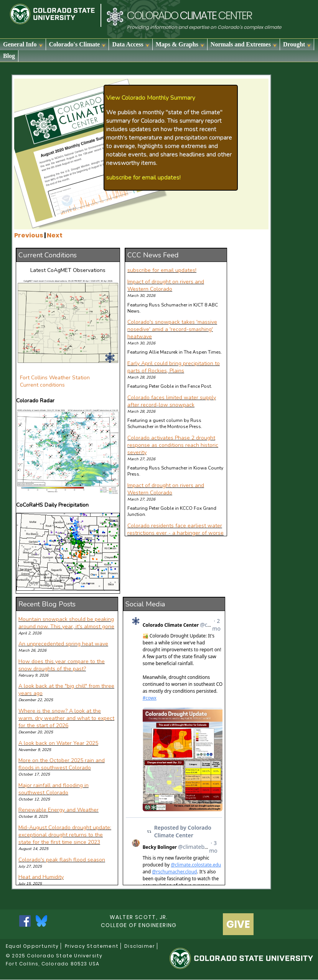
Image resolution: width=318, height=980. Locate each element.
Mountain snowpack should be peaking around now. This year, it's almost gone (66, 623)
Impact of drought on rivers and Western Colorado (166, 285)
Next (55, 235)
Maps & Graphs (180, 44)
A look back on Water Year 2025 (58, 743)
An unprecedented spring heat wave (63, 644)
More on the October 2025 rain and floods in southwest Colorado (62, 764)
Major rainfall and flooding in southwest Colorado (54, 789)
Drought (297, 44)
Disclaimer (140, 946)
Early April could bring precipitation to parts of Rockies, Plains (174, 367)
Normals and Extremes (244, 44)
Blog (9, 56)
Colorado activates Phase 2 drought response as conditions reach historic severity (173, 445)
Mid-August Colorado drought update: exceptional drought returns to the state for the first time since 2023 (65, 835)
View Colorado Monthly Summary (151, 98)
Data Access (131, 44)
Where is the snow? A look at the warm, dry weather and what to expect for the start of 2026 (66, 718)
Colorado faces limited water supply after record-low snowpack (172, 401)
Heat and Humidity (41, 877)
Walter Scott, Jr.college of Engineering (139, 921)
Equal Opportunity (32, 946)
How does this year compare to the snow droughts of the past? (62, 665)
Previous (29, 235)
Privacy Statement (92, 946)
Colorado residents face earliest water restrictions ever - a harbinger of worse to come (175, 533)
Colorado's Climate (78, 44)
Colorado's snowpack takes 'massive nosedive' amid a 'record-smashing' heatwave (172, 329)
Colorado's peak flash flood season (62, 860)
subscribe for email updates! (143, 178)
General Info (23, 44)
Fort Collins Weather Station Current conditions (55, 381)
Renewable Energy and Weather (58, 810)
